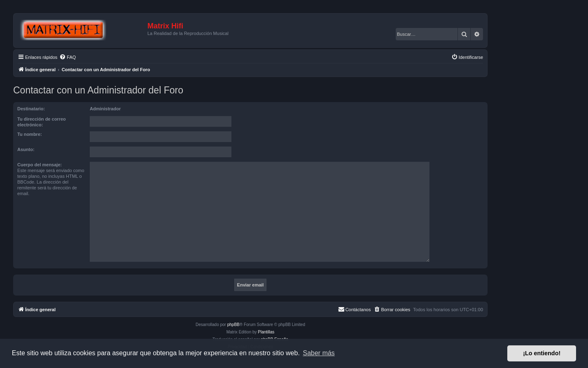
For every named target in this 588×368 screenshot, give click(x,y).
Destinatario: (31, 109)
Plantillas (266, 332)
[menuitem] (68, 57)
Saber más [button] (319, 353)
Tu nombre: (30, 134)
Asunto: (26, 149)
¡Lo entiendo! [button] (542, 353)
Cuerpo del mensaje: (40, 165)
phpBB (233, 325)
